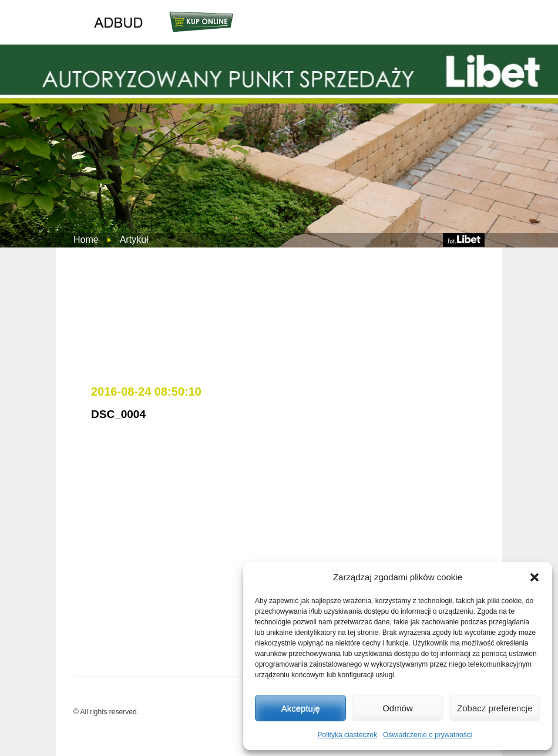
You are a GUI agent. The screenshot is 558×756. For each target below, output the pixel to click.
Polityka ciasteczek (347, 735)
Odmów (398, 708)
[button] (535, 577)
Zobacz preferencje (495, 708)
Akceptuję (301, 708)
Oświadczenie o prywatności (427, 735)
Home (86, 240)
